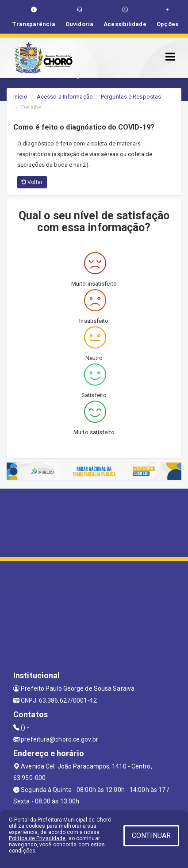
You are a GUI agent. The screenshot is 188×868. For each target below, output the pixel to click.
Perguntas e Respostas (131, 97)
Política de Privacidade (37, 838)
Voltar (32, 182)
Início (20, 97)
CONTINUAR (151, 835)
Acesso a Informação (65, 97)
